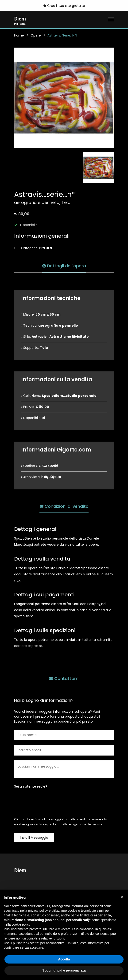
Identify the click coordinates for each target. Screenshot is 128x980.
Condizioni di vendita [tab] (64, 506)
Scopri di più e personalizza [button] (64, 970)
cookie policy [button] (21, 924)
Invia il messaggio (34, 838)
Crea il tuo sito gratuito (64, 6)
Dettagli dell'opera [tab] (64, 265)
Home (19, 36)
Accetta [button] (64, 959)
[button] (122, 897)
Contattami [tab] (64, 678)
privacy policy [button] (38, 911)
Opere (36, 36)
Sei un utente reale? (31, 787)
